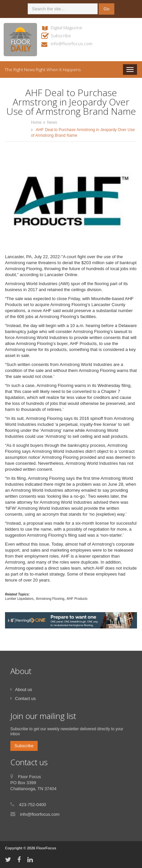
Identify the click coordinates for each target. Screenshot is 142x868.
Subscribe (61, 36)
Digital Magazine (66, 28)
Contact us (25, 698)
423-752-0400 (32, 805)
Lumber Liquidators (19, 599)
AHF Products (77, 599)
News (52, 122)
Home (36, 122)
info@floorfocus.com (71, 44)
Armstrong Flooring (50, 599)
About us (23, 690)
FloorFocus (46, 848)
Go (106, 9)
